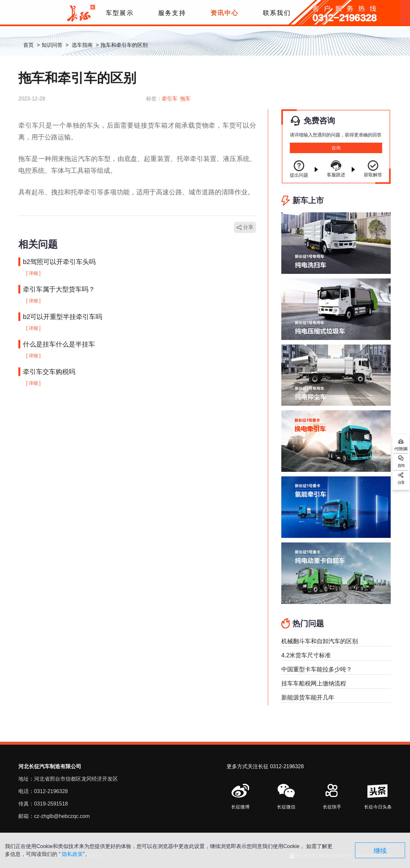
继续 (380, 851)
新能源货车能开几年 (308, 698)
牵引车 (170, 99)
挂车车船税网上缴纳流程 (314, 683)
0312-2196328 (51, 791)
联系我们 (277, 13)
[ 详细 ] (33, 273)
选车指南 (82, 45)
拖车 (185, 99)
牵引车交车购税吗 (49, 372)
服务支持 (172, 13)
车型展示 (120, 13)
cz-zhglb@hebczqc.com (62, 816)
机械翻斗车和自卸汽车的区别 (320, 641)
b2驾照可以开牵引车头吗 (59, 262)
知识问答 (52, 45)
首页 (28, 45)
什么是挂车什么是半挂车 (59, 344)
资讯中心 (224, 13)
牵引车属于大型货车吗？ (59, 289)
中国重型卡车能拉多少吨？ (317, 669)
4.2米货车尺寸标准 (306, 655)
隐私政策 (72, 854)
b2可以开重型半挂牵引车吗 (63, 317)
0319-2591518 (51, 804)
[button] (286, 797)
